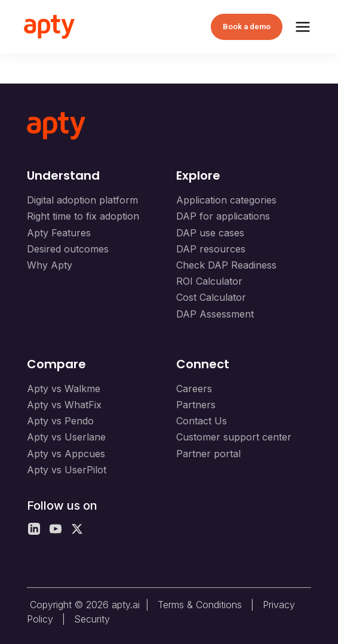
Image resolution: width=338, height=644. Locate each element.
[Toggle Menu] (303, 27)
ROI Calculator (209, 281)
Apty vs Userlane (66, 437)
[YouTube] (56, 529)
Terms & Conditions (200, 605)
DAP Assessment (215, 314)
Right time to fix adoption (83, 216)
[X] (77, 529)
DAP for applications (223, 216)
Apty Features (59, 233)
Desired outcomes (68, 249)
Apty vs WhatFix (64, 405)
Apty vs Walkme (64, 389)
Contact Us (202, 421)
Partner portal (208, 454)
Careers (194, 389)
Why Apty (50, 265)
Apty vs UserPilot (67, 470)
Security (92, 619)
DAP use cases (210, 233)
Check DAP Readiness (226, 265)
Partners (196, 405)
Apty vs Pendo (60, 421)
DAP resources (211, 249)
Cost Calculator (211, 297)
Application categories (226, 200)
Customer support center (234, 437)
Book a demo (247, 27)
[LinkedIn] (34, 529)
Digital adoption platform (82, 200)
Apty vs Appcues (66, 454)
